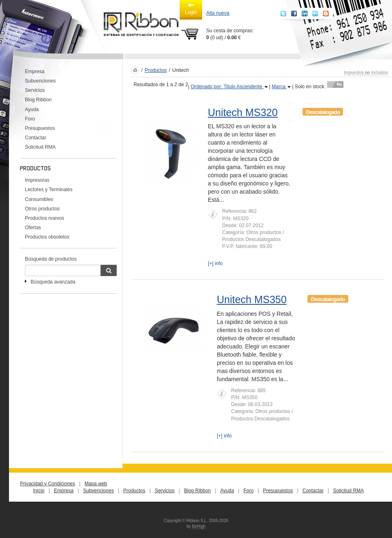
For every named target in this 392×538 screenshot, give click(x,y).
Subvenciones (40, 81)
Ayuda (32, 109)
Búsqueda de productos (51, 259)
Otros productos (42, 209)
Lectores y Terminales (49, 190)
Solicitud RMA (40, 147)
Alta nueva (218, 13)
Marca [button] (281, 87)
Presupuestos (40, 128)
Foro (30, 119)
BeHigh (199, 526)
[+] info (215, 263)
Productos (156, 70)
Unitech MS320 (243, 112)
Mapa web (96, 484)
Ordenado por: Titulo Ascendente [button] (229, 87)
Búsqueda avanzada (53, 282)
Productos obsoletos (47, 237)
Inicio (39, 491)
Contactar (36, 138)
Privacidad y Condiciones (48, 484)
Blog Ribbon (38, 100)
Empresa (35, 71)
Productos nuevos (45, 218)
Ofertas (33, 228)
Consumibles (39, 199)
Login (191, 9)
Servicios (35, 90)
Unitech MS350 (252, 299)
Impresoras (37, 180)
